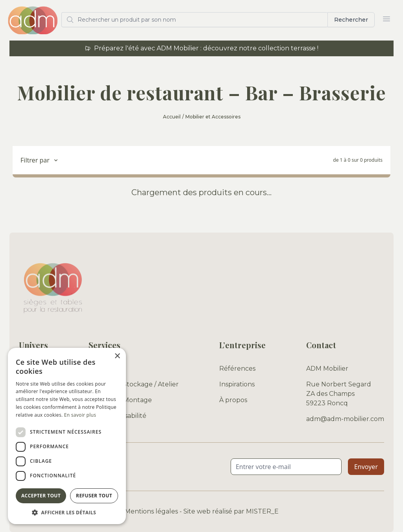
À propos (233, 400)
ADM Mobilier (327, 369)
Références (237, 369)
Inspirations (237, 384)
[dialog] (67, 436)
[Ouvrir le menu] (386, 19)
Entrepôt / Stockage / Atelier (134, 384)
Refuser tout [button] (94, 496)
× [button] (117, 356)
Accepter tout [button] (41, 496)
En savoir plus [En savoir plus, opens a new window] (80, 415)
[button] (67, 512)
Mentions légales (151, 511)
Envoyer (366, 467)
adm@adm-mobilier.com (345, 419)
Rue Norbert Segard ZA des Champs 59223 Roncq (339, 394)
